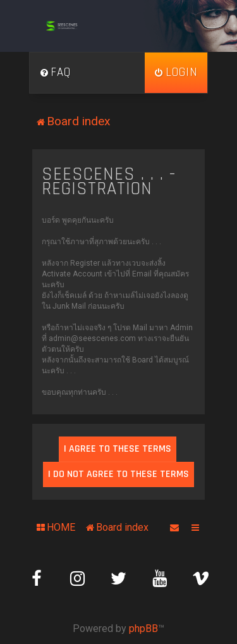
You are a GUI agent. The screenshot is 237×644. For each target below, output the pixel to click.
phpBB (143, 629)
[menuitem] (55, 73)
